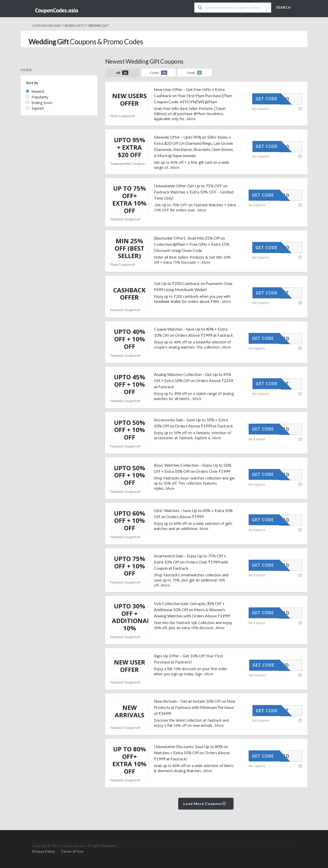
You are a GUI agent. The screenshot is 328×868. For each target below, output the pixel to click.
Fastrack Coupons (126, 219)
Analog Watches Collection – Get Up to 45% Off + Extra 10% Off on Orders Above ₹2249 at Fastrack (193, 380)
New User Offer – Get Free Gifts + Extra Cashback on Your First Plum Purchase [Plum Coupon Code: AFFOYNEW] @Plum (193, 95)
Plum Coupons (123, 116)
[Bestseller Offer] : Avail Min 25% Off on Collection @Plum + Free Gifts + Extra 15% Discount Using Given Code (192, 244)
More (191, 119)
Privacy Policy (44, 851)
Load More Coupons (205, 804)
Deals (194, 73)
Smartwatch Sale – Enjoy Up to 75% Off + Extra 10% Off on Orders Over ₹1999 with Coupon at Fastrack (191, 562)
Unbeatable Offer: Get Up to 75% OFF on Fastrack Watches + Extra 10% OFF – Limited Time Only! (194, 192)
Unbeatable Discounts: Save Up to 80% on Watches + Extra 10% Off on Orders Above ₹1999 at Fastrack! (192, 753)
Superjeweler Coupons (130, 164)
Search (283, 7)
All (122, 73)
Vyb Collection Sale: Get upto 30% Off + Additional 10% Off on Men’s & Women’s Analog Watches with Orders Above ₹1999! (192, 610)
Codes (158, 73)
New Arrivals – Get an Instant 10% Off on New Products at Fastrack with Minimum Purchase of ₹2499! (195, 707)
